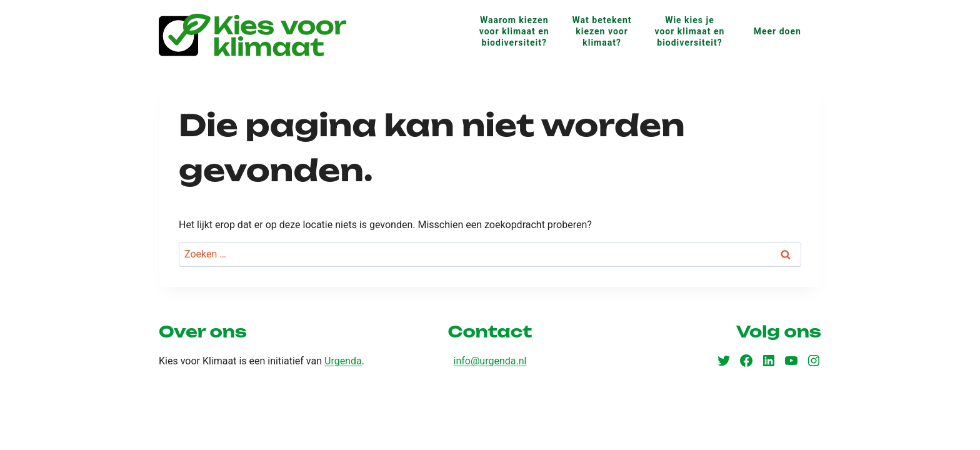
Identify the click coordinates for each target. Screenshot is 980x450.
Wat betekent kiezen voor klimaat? (602, 31)
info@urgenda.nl (490, 361)
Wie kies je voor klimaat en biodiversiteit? (689, 31)
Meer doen (777, 31)
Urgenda (343, 361)
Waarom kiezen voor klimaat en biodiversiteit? (514, 31)
